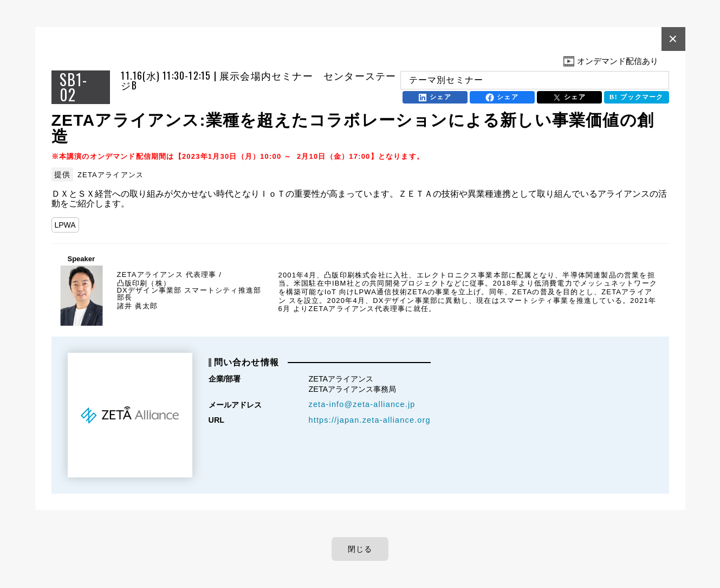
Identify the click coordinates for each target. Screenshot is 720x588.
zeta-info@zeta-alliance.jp (362, 404)
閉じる (360, 549)
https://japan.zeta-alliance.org (370, 420)
